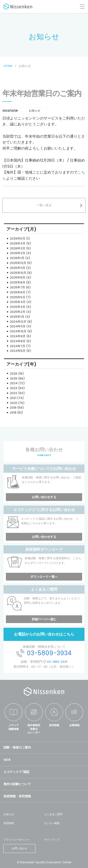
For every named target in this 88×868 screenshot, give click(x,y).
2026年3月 (18, 248)
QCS (7, 760)
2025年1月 (17, 317)
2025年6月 (18, 292)
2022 (14, 393)
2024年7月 (18, 346)
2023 (14, 388)
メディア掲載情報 (14, 727)
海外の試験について (17, 784)
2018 (13, 413)
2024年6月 (18, 351)
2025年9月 (18, 277)
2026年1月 (17, 258)
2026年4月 (18, 243)
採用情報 (54, 725)
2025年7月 (17, 287)
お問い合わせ (19, 848)
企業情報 (74, 725)
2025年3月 (18, 307)
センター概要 (52, 823)
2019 (13, 408)
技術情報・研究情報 (17, 796)
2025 (14, 378)
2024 (14, 383)
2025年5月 (18, 297)
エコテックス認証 (17, 772)
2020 (14, 403)
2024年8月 (18, 341)
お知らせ (9, 814)
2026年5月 (18, 238)
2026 (14, 374)
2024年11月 (18, 326)
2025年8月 (18, 282)
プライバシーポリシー (16, 840)
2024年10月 (18, 331)
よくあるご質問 (53, 814)
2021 (13, 398)
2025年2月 (18, 312)
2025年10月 (18, 273)
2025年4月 (18, 302)
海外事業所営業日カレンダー (34, 729)
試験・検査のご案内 (17, 747)
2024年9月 (18, 336)
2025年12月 (18, 263)
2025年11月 (18, 268)
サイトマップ (52, 840)
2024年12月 (18, 322)
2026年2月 (18, 253)
